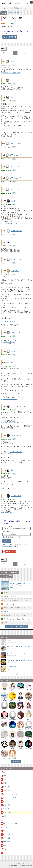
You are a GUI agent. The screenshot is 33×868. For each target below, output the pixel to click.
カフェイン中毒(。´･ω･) (19, 406)
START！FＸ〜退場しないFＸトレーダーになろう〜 (21, 584)
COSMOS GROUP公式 (29, 690)
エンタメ (6, 772)
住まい (5, 776)
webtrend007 (15, 271)
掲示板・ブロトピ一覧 (10, 573)
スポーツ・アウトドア (10, 794)
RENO (21, 700)
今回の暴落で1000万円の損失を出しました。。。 (17, 615)
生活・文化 (7, 779)
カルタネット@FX (21, 690)
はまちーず (21, 729)
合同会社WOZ (12, 720)
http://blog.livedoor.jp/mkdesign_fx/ (12, 423)
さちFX (29, 720)
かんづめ (21, 720)
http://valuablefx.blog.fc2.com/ (10, 73)
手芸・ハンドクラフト (10, 823)
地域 (5, 845)
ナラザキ (12, 710)
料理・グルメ (7, 787)
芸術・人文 (7, 838)
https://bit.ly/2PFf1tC (16, 452)
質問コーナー (7, 623)
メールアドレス (7, 526)
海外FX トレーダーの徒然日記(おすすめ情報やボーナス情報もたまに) (29, 727)
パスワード (6, 532)
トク (4, 710)
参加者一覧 (16, 762)
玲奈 (12, 691)
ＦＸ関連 (6, 593)
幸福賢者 (13, 62)
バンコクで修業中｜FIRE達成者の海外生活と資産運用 (12, 757)
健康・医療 (7, 805)
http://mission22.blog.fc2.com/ (10, 322)
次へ (26, 53)
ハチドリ (14, 242)
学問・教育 (7, 842)
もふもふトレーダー (12, 748)
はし (11, 80)
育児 (5, 783)
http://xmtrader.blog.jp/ (8, 342)
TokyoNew (21, 739)
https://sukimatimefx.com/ (9, 485)
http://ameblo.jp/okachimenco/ (10, 129)
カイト (21, 749)
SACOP (4, 691)
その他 (5, 853)
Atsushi (13, 201)
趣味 (5, 816)
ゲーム (5, 827)
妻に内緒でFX (29, 749)
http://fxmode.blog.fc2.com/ (9, 223)
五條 (12, 739)
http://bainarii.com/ (7, 513)
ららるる (29, 700)
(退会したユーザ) (15, 144)
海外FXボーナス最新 (4, 738)
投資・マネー (7, 812)
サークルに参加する (10, 37)
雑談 (5, 849)
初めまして (7, 612)
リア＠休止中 (4, 729)
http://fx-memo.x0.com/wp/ (9, 399)
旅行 (5, 831)
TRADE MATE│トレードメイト (4, 719)
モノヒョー (12, 700)
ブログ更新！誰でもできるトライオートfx (15, 608)
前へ (4, 53)
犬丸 (4, 749)
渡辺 (12, 470)
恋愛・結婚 (7, 790)
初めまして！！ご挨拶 (10, 597)
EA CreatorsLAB (4, 700)
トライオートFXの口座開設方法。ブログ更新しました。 (18, 600)
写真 (5, 820)
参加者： (14, 587)
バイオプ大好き (16, 435)
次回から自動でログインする (12, 537)
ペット (5, 801)
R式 (12, 363)
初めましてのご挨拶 (9, 604)
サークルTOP (8, 576)
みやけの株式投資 (29, 710)
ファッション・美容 (10, 798)
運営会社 (29, 863)
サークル (13, 863)
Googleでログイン (9, 552)
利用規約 (19, 863)
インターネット (8, 834)
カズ (12, 729)
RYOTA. (21, 710)
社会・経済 (7, 809)
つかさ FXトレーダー (18, 332)
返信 (14, 65)
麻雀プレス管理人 (29, 738)
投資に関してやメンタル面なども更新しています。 (17, 619)
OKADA (12, 97)
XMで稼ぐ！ (4, 758)
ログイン (7, 541)
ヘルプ (24, 863)
